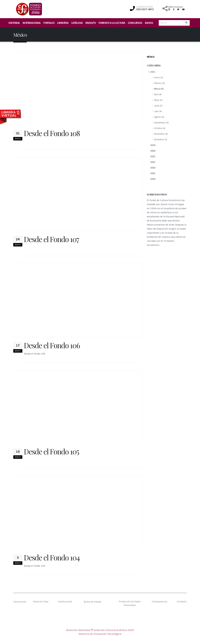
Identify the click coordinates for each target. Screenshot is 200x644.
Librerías (63, 23)
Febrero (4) (159, 83)
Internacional (32, 23)
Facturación (20, 602)
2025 (153, 173)
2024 (153, 168)
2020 (153, 151)
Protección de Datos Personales (130, 604)
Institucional (63, 602)
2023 (153, 162)
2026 (153, 179)
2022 (153, 156)
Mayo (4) (158, 100)
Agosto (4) (159, 117)
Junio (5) (158, 106)
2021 (153, 72)
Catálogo (77, 23)
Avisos (149, 23)
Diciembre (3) (161, 140)
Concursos (135, 23)
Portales (49, 23)
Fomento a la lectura (112, 23)
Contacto (182, 602)
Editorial (14, 23)
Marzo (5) (159, 89)
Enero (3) (159, 78)
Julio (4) (158, 111)
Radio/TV (91, 23)
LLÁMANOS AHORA (145, 7)
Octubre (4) (160, 128)
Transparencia (159, 602)
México (151, 57)
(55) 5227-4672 (145, 9)
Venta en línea (41, 602)
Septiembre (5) (161, 123)
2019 (153, 145)
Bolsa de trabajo (93, 602)
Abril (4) (158, 94)
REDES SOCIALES (176, 7)
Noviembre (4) (161, 134)
